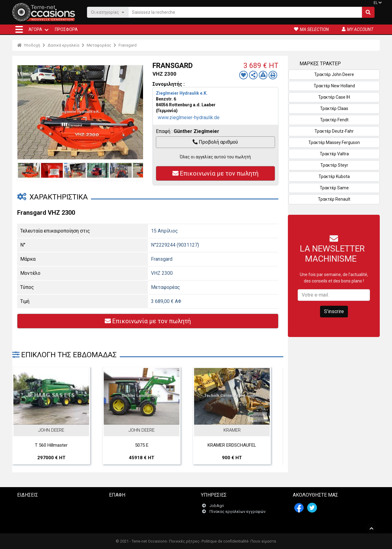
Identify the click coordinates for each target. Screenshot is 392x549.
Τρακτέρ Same (334, 188)
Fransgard (128, 45)
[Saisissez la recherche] (245, 12)
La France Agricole (41, 491)
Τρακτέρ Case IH (334, 97)
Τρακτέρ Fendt (334, 120)
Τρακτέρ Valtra (334, 154)
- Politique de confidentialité (224, 541)
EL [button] (376, 3)
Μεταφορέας (99, 45)
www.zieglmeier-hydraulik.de (189, 117)
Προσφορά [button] (66, 29)
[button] (19, 29)
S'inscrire (334, 311)
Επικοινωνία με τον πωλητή (215, 173)
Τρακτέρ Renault (334, 199)
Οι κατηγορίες (108, 12)
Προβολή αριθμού (215, 142)
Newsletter (122, 497)
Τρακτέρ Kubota (334, 176)
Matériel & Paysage (42, 509)
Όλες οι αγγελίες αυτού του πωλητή (215, 157)
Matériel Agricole (40, 503)
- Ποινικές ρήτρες (183, 541)
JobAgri (217, 491)
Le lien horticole (39, 515)
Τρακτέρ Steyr (334, 165)
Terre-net (32, 497)
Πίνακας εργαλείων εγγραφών (237, 497)
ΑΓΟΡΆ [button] (35, 29)
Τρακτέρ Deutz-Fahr (334, 131)
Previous (24, 112)
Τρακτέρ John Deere (334, 74)
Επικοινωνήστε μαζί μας (135, 491)
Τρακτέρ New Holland (334, 86)
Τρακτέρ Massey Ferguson (334, 142)
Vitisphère (34, 521)
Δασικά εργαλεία (63, 45)
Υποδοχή (29, 45)
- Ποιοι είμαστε (262, 541)
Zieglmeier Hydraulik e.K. (182, 93)
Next (137, 112)
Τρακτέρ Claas (334, 108)
